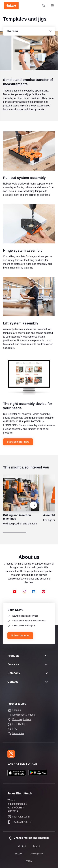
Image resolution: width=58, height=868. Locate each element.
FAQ (15, 729)
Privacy (19, 854)
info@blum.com (21, 817)
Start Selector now (18, 447)
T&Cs (29, 861)
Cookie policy (36, 854)
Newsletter (18, 733)
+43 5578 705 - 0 (22, 822)
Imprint (36, 846)
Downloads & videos (24, 715)
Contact (22, 846)
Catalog (17, 710)
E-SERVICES (20, 724)
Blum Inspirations (22, 719)
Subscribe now (20, 636)
